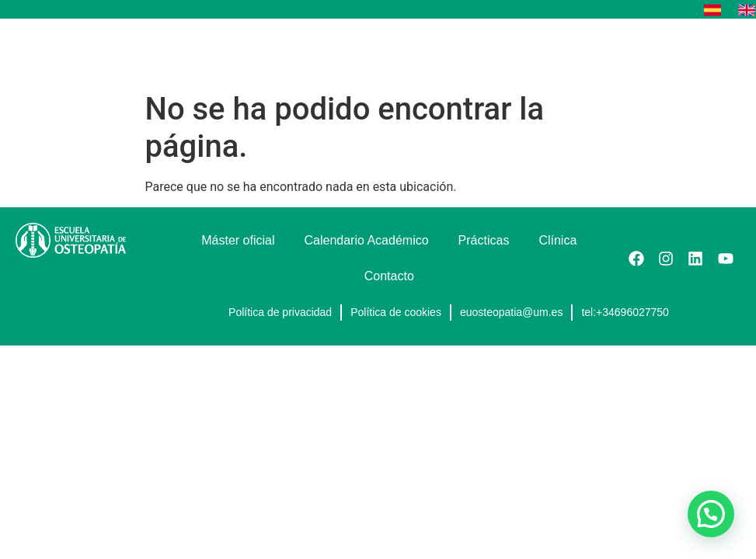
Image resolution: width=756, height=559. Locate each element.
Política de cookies (396, 312)
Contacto (389, 276)
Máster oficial (238, 240)
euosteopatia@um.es (512, 312)
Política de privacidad (280, 312)
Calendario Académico (367, 240)
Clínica (557, 240)
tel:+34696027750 (625, 312)
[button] (728, 52)
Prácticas (484, 240)
